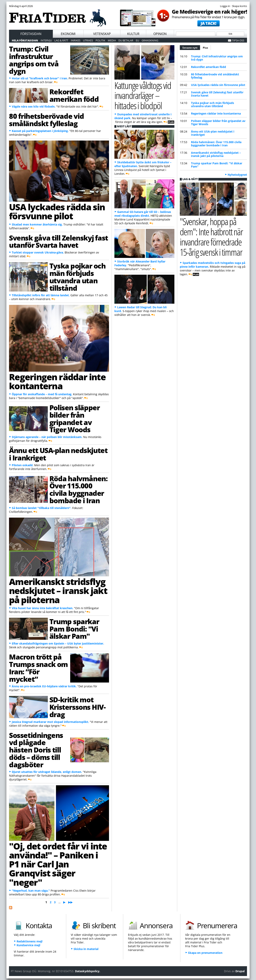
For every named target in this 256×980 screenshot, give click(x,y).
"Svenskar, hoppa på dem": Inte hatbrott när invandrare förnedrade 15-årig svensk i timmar (211, 237)
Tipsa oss (238, 40)
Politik (100, 40)
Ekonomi (68, 34)
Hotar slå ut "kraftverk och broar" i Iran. (40, 78)
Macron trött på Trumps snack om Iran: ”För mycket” (38, 668)
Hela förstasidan (25, 40)
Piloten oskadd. (23, 465)
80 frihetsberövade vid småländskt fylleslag (46, 120)
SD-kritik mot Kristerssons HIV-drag (77, 707)
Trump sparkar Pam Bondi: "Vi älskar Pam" (74, 629)
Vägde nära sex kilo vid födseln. (34, 106)
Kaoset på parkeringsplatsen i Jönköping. (40, 131)
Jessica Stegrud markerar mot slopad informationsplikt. (50, 722)
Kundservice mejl (28, 945)
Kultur (133, 34)
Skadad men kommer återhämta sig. (37, 224)
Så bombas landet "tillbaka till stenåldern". (42, 508)
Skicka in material (86, 949)
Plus (205, 48)
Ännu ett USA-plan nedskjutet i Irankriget (58, 454)
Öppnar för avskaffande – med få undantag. (42, 394)
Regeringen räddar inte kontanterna (57, 381)
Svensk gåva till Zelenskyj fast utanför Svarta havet (58, 241)
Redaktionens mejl (29, 941)
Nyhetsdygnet (237, 175)
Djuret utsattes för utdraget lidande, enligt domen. (47, 772)
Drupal (240, 971)
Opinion (160, 34)
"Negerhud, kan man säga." (31, 891)
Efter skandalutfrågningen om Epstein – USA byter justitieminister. (58, 643)
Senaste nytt (191, 47)
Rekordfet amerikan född (74, 95)
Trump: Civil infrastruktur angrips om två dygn (34, 60)
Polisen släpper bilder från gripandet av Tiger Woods (74, 418)
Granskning (150, 40)
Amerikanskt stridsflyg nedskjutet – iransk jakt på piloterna (58, 591)
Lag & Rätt (61, 40)
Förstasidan (31, 34)
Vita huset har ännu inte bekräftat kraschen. (42, 608)
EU (137, 40)
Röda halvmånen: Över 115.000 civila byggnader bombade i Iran (78, 489)
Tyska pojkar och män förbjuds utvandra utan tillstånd (77, 277)
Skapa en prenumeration (205, 953)
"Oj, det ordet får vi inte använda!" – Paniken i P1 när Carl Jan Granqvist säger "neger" (58, 864)
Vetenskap (102, 34)
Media (112, 40)
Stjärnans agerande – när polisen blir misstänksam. (47, 437)
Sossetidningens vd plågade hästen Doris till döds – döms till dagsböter (36, 750)
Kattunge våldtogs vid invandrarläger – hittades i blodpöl (143, 95)
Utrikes (88, 40)
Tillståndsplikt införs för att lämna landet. (41, 295)
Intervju (46, 40)
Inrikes (76, 40)
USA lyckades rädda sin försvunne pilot (57, 211)
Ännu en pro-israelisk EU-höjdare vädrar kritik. (44, 686)
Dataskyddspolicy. (88, 971)
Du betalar (126, 40)
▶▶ (70, 902)
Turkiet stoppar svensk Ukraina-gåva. (38, 252)
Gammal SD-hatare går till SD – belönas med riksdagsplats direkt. (143, 214)
